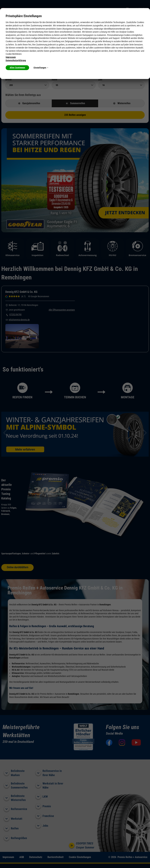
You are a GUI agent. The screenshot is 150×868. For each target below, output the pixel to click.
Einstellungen (41, 68)
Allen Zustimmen (17, 68)
